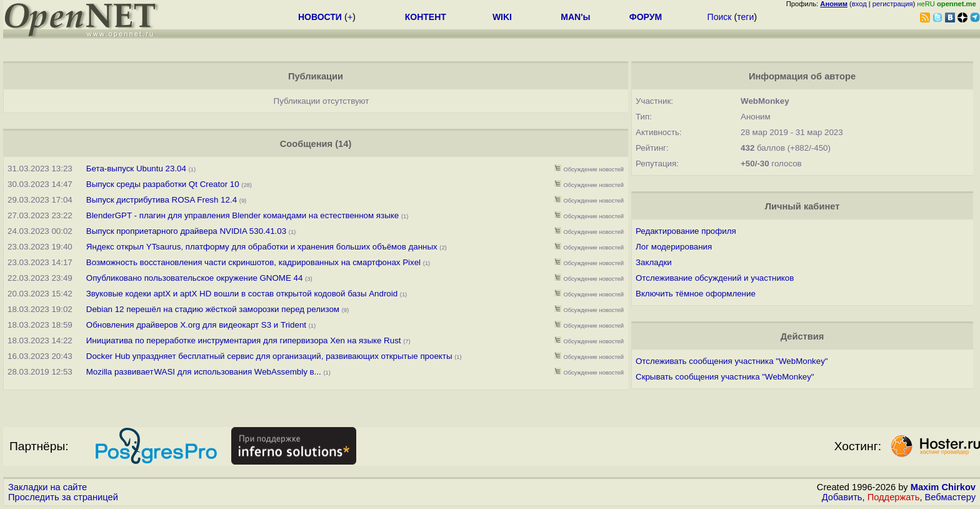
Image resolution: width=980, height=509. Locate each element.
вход (859, 4)
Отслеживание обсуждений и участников (715, 278)
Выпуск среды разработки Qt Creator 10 (163, 184)
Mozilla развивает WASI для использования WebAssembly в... (204, 372)
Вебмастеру (950, 497)
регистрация (893, 4)
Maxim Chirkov (943, 487)
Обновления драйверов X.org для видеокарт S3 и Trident (196, 325)
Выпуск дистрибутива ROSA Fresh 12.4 (162, 200)
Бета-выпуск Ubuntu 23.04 (136, 169)
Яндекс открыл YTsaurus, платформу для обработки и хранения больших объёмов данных (262, 247)
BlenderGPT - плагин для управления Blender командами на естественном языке (242, 215)
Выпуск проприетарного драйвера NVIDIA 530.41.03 (186, 231)
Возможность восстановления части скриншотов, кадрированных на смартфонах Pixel (253, 262)
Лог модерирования (674, 247)
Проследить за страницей (63, 497)
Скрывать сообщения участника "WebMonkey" (725, 377)
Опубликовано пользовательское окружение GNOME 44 (195, 278)
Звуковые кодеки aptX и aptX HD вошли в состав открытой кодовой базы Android (242, 294)
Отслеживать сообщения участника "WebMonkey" (732, 361)
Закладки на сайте (47, 487)
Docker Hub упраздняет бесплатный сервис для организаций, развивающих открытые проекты (269, 356)
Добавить (842, 497)
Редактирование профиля (686, 231)
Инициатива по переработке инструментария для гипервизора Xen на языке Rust (244, 340)
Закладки (654, 262)
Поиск (720, 17)
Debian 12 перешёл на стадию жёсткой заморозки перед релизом (214, 309)
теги (745, 17)
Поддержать (894, 497)
